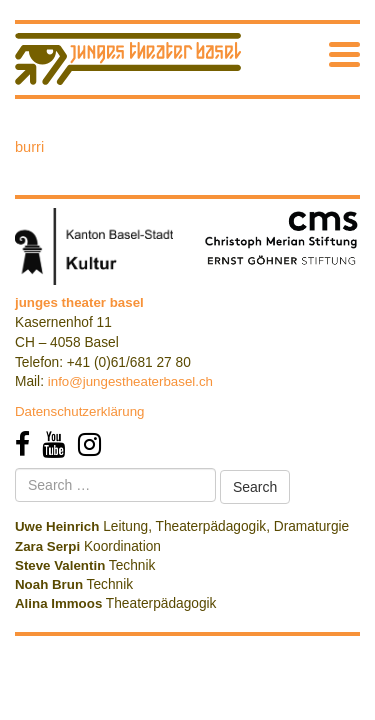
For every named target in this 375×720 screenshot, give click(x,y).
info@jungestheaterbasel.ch (130, 381)
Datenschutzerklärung (80, 411)
